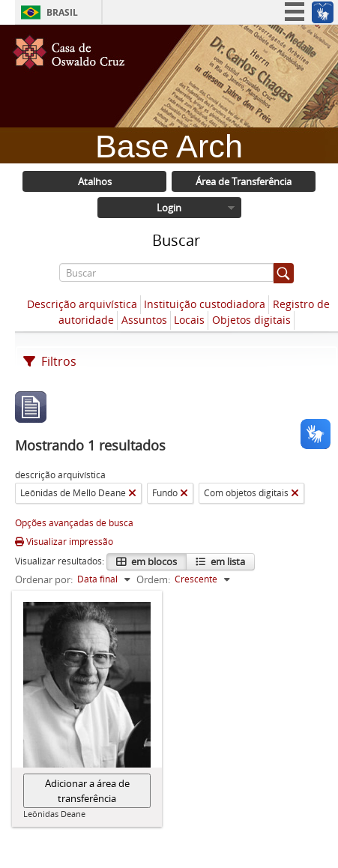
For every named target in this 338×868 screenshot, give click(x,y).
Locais (189, 320)
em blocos (153, 561)
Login (169, 208)
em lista (227, 561)
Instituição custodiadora (205, 304)
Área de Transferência (244, 181)
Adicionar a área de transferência (87, 791)
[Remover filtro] (132, 493)
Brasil (62, 12)
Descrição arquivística (82, 304)
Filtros (50, 361)
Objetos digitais (251, 320)
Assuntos (144, 320)
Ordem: (153, 579)
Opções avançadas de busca (74, 523)
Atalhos (95, 181)
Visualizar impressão (64, 542)
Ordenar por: (44, 579)
